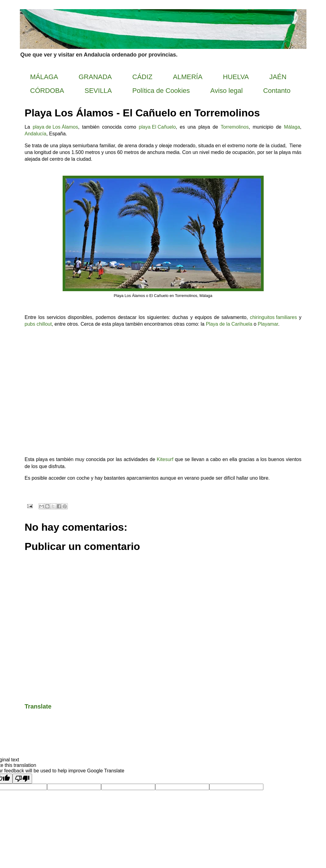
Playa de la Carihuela (229, 324)
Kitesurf (165, 460)
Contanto (277, 91)
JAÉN (278, 77)
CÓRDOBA (47, 91)
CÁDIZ (142, 77)
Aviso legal (226, 91)
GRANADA (95, 77)
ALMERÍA (188, 77)
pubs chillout (38, 324)
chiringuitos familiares (273, 318)
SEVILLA (98, 91)
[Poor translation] (22, 779)
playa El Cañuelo (157, 127)
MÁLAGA (44, 77)
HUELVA (236, 77)
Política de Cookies (161, 91)
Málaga (292, 127)
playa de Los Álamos (55, 127)
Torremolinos (235, 127)
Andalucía (36, 134)
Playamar (268, 324)
